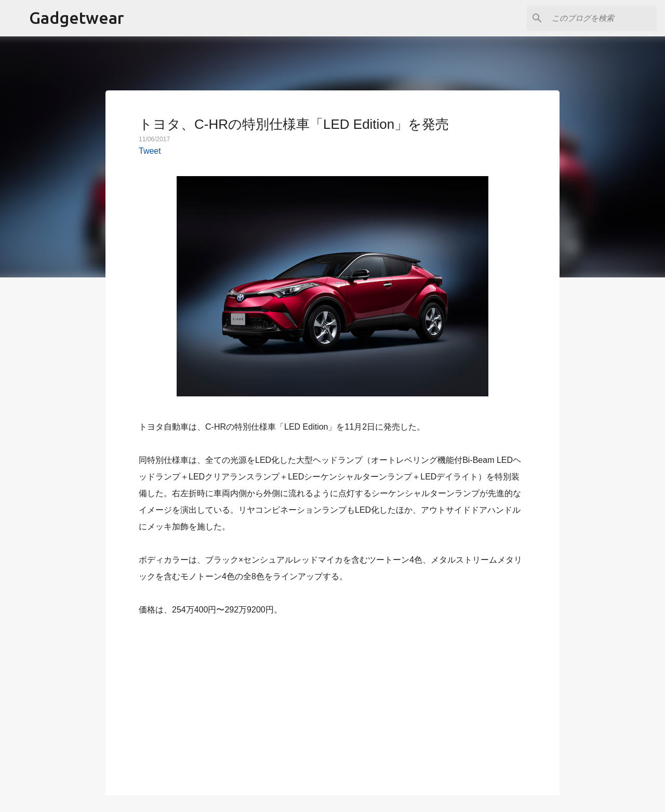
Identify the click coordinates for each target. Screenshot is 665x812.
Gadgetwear (77, 18)
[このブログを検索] (602, 18)
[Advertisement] (332, 700)
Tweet (150, 151)
